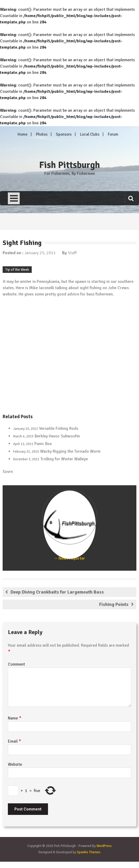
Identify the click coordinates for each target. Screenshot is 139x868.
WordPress (104, 846)
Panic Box (43, 444)
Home (23, 134)
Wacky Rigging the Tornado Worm (70, 451)
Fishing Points (114, 604)
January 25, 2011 (40, 253)
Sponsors (64, 134)
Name (15, 718)
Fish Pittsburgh (69, 165)
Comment (16, 664)
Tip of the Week (17, 270)
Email (15, 741)
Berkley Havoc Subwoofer (57, 436)
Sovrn (8, 472)
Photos (42, 134)
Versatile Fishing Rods (59, 428)
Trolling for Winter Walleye (64, 459)
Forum (113, 134)
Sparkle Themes (89, 852)
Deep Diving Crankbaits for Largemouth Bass (57, 592)
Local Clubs (90, 134)
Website (15, 764)
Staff (72, 253)
